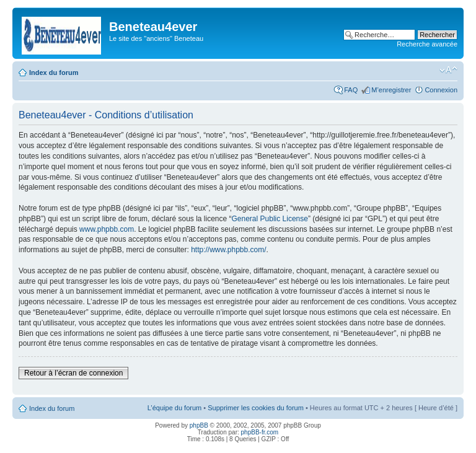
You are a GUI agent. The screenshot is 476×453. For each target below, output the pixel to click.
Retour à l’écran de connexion (73, 373)
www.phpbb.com (107, 229)
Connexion (441, 90)
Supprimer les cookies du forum (256, 408)
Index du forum (54, 73)
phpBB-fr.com (260, 432)
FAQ (351, 90)
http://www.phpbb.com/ (228, 250)
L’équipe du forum (174, 408)
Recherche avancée (427, 44)
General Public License (270, 219)
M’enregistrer (391, 90)
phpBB (199, 425)
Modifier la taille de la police (448, 70)
